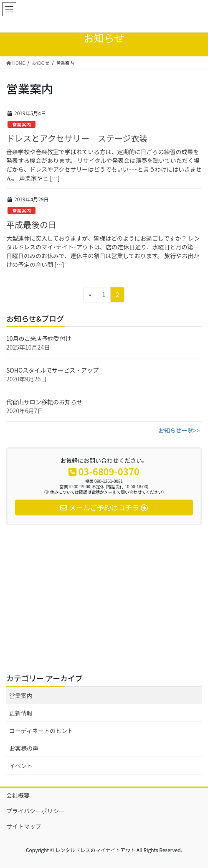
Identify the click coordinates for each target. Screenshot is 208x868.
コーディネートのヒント (41, 731)
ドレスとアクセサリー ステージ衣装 (77, 138)
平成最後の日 (31, 225)
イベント (21, 766)
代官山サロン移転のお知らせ (44, 402)
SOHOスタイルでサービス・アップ (52, 370)
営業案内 (22, 124)
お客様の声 (24, 748)
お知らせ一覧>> (179, 430)
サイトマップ (24, 826)
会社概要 (18, 795)
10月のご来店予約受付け (39, 338)
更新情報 (21, 713)
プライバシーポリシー (36, 811)
